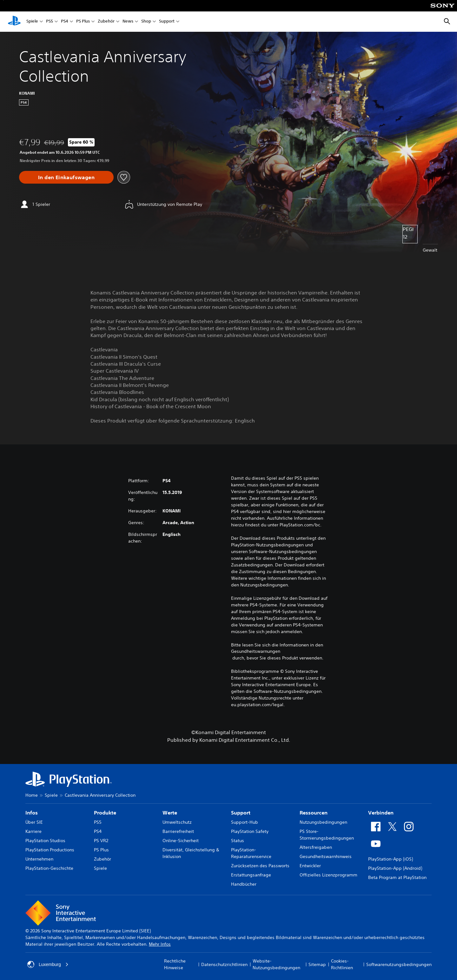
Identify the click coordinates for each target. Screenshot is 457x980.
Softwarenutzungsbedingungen (399, 964)
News (128, 22)
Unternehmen (39, 859)
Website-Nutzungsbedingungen (276, 964)
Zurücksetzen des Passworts (260, 866)
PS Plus (83, 22)
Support (167, 22)
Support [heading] (241, 813)
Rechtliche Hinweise (175, 964)
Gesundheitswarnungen (256, 651)
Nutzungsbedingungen (323, 822)
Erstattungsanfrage (251, 875)
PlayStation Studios (45, 841)
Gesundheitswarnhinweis (326, 856)
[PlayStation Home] (14, 22)
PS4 (65, 22)
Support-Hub (245, 822)
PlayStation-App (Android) (395, 868)
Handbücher (244, 884)
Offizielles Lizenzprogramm (328, 875)
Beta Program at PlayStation (397, 877)
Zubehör (106, 22)
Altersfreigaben (316, 847)
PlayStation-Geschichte (49, 868)
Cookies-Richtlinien (342, 964)
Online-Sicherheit (181, 841)
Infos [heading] (32, 813)
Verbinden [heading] (381, 813)
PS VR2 (101, 841)
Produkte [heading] (105, 813)
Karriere (33, 831)
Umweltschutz (177, 822)
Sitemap (317, 964)
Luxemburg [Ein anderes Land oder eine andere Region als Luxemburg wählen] (48, 964)
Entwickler (310, 866)
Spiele (32, 22)
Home (32, 795)
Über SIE (34, 822)
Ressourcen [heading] (314, 813)
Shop (146, 22)
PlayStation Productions (50, 850)
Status (238, 841)
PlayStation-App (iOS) (391, 859)
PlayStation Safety (250, 831)
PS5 (50, 22)
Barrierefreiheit (178, 831)
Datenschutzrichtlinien (224, 964)
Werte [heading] (170, 813)
